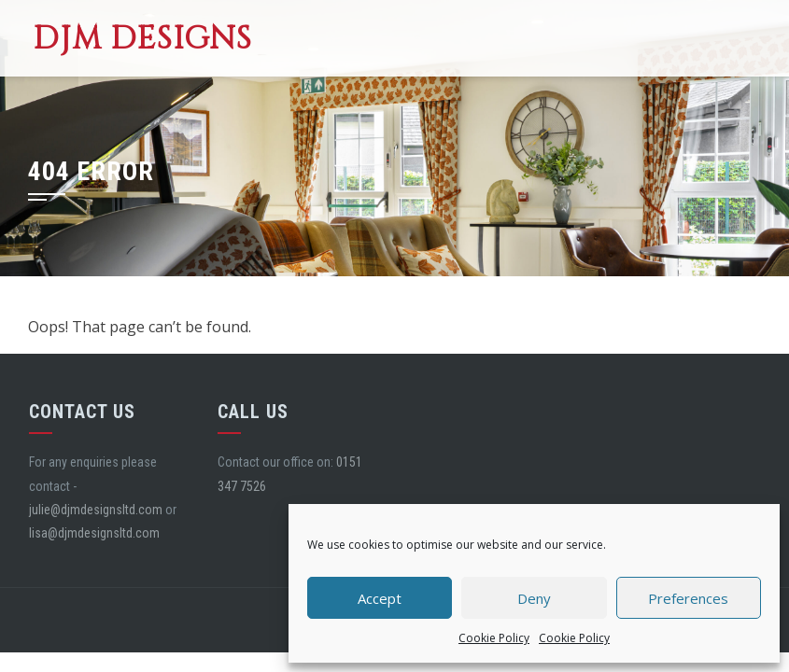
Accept (380, 598)
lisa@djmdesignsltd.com (94, 533)
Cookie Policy (494, 638)
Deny (534, 598)
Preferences (688, 598)
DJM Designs (142, 39)
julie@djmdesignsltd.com (96, 510)
